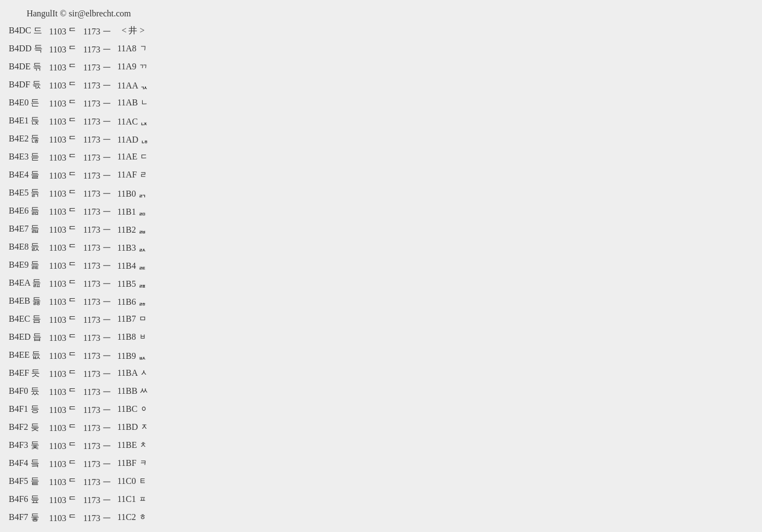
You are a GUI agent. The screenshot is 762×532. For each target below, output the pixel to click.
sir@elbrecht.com (100, 13)
